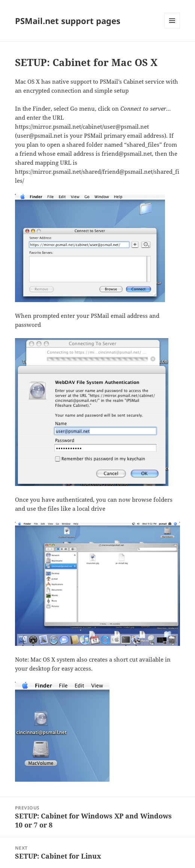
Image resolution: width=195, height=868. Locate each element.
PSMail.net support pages (68, 21)
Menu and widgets (172, 28)
